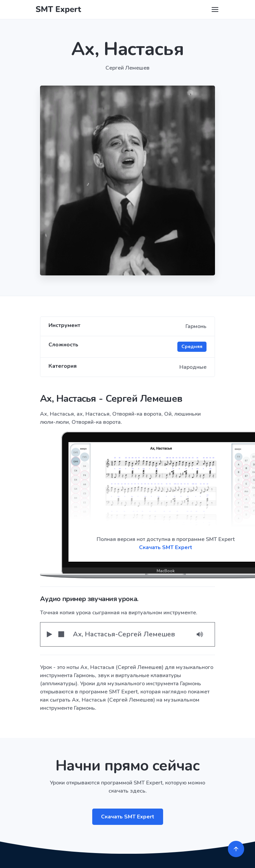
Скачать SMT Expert (128, 817)
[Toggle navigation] (215, 10)
